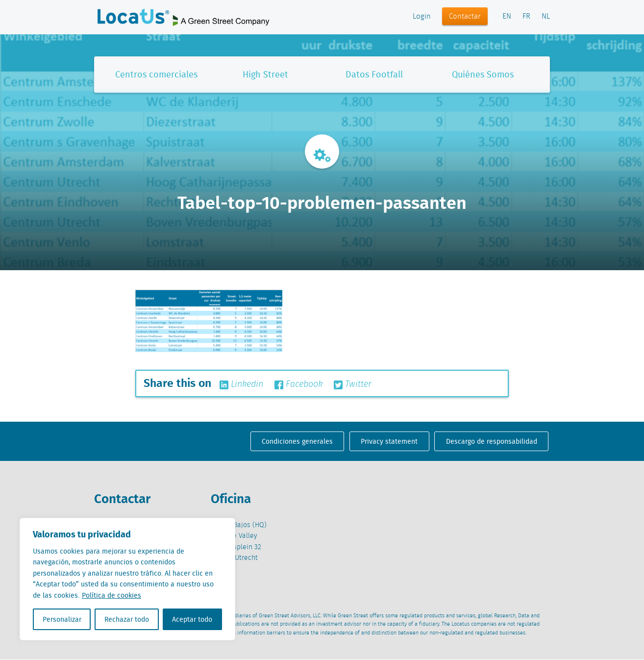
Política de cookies (111, 595)
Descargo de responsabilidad (492, 441)
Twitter (353, 384)
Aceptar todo (192, 619)
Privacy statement (389, 441)
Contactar (465, 17)
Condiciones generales (297, 441)
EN (507, 17)
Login (422, 17)
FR (526, 17)
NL (546, 17)
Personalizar (62, 619)
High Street (265, 74)
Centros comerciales (156, 74)
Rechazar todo (127, 619)
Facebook (298, 384)
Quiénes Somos (483, 74)
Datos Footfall (374, 74)
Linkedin (241, 384)
